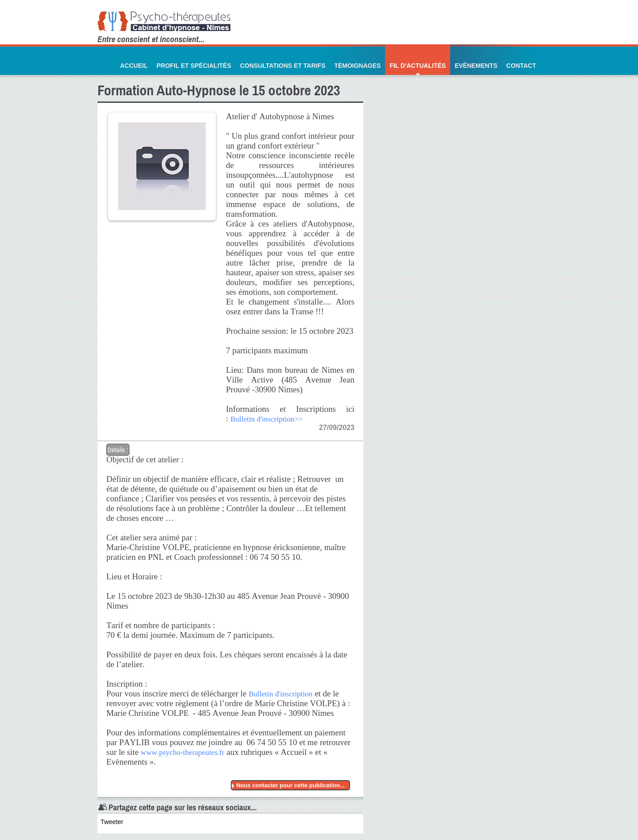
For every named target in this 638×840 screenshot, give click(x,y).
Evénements (476, 66)
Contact (521, 66)
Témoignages (357, 66)
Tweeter (112, 822)
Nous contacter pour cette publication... (290, 785)
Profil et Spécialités (194, 66)
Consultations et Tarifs (283, 66)
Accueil (134, 66)
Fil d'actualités (418, 66)
